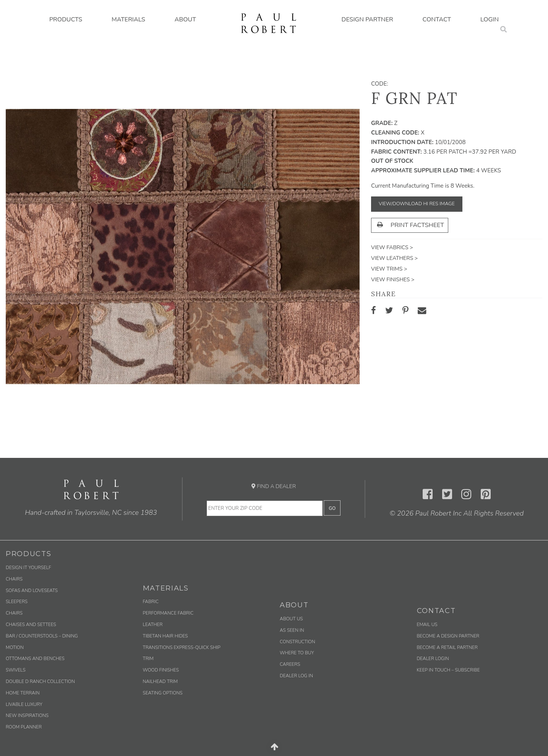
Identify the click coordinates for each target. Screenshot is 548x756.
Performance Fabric (168, 613)
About (185, 19)
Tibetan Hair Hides (165, 636)
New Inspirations (27, 715)
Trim (148, 659)
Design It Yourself (28, 568)
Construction (298, 642)
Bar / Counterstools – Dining (42, 636)
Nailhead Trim (160, 681)
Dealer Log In (296, 676)
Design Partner (367, 19)
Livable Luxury (24, 704)
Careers (290, 664)
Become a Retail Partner (447, 647)
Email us (427, 625)
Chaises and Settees (31, 625)
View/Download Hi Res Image (417, 204)
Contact (437, 19)
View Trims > (389, 269)
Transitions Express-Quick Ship (182, 647)
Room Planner (24, 727)
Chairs (14, 579)
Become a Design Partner (448, 636)
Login (490, 19)
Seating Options (163, 693)
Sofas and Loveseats (32, 591)
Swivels (16, 670)
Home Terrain (23, 693)
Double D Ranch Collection (40, 681)
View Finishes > (393, 280)
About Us (291, 619)
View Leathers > (394, 258)
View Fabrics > (392, 247)
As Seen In (292, 630)
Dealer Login (433, 659)
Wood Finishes (161, 670)
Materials (128, 19)
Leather (153, 625)
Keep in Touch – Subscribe (448, 670)
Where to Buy (297, 653)
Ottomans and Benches (35, 659)
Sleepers (17, 602)
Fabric (151, 602)
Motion (15, 647)
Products (66, 19)
